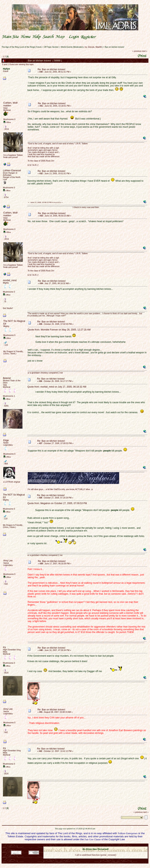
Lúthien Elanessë (12, 171)
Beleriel (7, 378)
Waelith (99, 47)
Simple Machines (109, 845)
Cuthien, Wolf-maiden (11, 104)
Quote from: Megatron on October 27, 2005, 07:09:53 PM (57, 503)
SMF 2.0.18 (79, 845)
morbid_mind (10, 280)
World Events (67, 47)
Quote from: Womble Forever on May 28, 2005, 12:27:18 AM (59, 330)
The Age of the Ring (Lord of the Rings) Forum (22, 47)
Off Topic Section (51, 47)
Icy (86, 47)
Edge (6, 440)
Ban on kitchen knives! (114, 47)
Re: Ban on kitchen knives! (52, 69)
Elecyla (91, 47)
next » (144, 51)
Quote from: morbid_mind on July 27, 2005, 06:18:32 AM (57, 387)
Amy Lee (8, 561)
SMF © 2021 (93, 845)
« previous (137, 51)
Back (96, 860)
